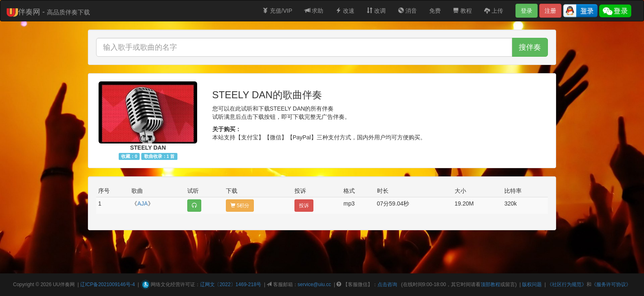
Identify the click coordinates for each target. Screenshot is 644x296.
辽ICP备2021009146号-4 (107, 284)
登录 (527, 11)
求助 (314, 11)
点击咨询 (387, 284)
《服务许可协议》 (611, 284)
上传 (494, 11)
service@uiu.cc (315, 284)
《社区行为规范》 (567, 284)
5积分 (240, 206)
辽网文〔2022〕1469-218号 (231, 284)
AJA (143, 203)
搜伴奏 (530, 47)
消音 (407, 11)
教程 (462, 11)
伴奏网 (67, 284)
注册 (550, 11)
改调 (376, 11)
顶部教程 (490, 284)
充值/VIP (277, 11)
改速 (345, 11)
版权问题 (532, 284)
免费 (435, 11)
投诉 (304, 206)
